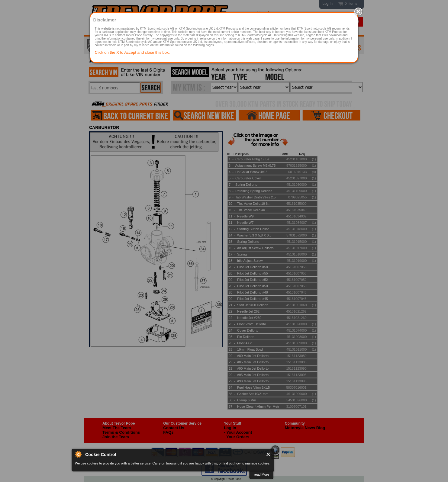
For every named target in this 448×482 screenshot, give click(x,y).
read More (262, 474)
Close (269, 454)
